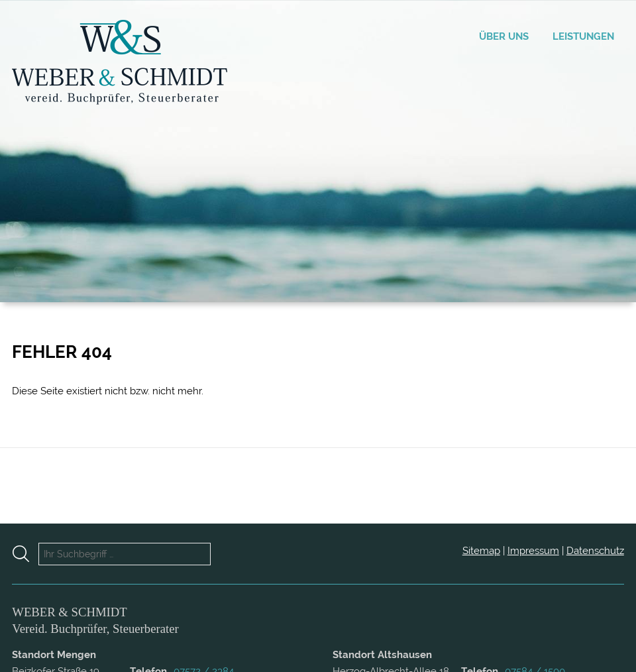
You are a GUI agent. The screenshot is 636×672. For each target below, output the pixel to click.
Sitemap (481, 551)
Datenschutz (595, 551)
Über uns (504, 36)
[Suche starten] (26, 554)
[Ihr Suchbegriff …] (125, 554)
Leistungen (583, 36)
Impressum (533, 551)
